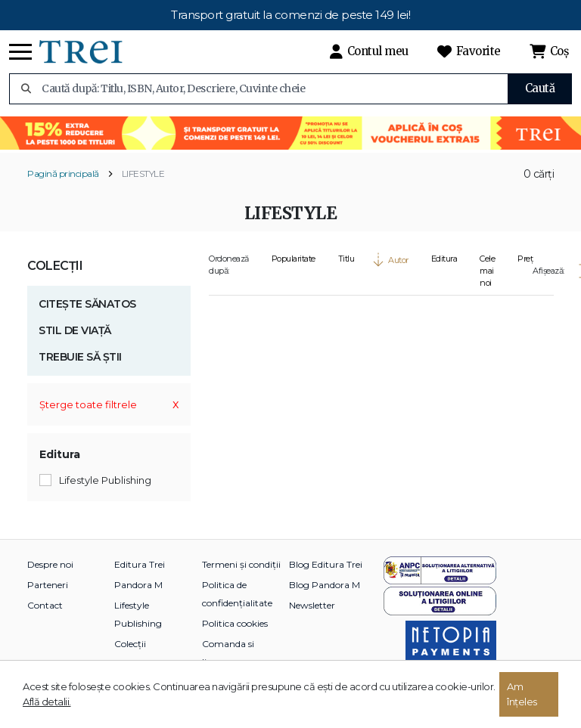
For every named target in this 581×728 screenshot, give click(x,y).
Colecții (55, 266)
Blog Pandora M (325, 585)
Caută (540, 88)
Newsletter (312, 605)
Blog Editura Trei (326, 564)
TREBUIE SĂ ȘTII (80, 357)
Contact (45, 605)
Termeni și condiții (241, 564)
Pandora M (138, 585)
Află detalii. (47, 702)
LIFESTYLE (143, 173)
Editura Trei (140, 564)
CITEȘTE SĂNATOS (87, 304)
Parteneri (48, 585)
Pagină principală (63, 173)
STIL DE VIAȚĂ (75, 330)
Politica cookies (235, 623)
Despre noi (50, 564)
